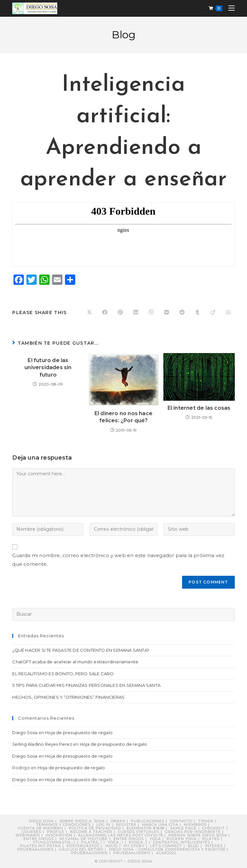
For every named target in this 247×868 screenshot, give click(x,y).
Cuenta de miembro (41, 828)
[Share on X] (89, 313)
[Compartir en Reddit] (182, 313)
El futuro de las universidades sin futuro (48, 368)
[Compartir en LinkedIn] (136, 313)
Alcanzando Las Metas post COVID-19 (120, 835)
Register (126, 825)
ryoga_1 (138, 842)
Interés (214, 846)
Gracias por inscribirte (193, 832)
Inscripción (59, 835)
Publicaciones (148, 821)
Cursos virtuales (139, 832)
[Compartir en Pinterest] (120, 313)
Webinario (28, 835)
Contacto (181, 821)
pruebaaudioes (35, 849)
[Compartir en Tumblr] (197, 313)
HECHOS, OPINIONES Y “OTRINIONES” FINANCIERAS (68, 697)
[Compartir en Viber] (151, 313)
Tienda (206, 821)
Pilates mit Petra (40, 846)
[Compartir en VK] (167, 313)
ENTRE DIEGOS (129, 839)
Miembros (195, 825)
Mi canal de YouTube (84, 839)
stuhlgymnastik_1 (54, 842)
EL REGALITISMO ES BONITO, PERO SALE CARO (63, 674)
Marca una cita (160, 825)
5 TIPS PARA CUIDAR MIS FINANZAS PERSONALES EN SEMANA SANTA (86, 685)
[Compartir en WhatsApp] (228, 313)
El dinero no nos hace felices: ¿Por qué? (123, 417)
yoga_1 (115, 842)
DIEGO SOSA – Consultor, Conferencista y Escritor (167, 849)
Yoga (155, 839)
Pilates (211, 839)
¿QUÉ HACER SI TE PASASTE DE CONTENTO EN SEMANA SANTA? (81, 650)
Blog (193, 846)
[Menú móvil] (229, 8)
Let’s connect (166, 846)
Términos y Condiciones (63, 825)
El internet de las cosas (199, 408)
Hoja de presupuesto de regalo (79, 733)
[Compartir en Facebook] (105, 313)
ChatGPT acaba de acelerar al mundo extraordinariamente (75, 662)
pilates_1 (91, 842)
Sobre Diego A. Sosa (82, 821)
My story (134, 846)
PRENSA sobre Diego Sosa (198, 835)
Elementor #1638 (146, 828)
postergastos (83, 846)
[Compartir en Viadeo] (213, 313)
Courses (32, 832)
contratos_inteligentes (182, 842)
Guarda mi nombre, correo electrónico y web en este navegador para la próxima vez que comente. (118, 560)
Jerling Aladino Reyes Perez (42, 744)
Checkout (214, 828)
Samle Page (183, 828)
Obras (118, 821)
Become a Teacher (91, 832)
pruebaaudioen (89, 853)
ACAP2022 (166, 853)
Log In (103, 825)
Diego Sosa (25, 733)
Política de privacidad (95, 828)
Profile (56, 832)
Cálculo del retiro (81, 849)
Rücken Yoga (182, 839)
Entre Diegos (39, 839)
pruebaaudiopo (132, 853)
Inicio (111, 846)
